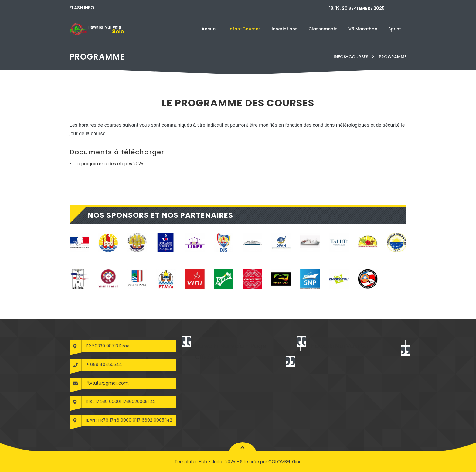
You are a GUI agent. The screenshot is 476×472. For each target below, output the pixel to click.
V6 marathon (363, 29)
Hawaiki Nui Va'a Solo (342, 346)
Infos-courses (245, 29)
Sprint (395, 29)
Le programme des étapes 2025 (109, 164)
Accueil (210, 29)
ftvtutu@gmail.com (107, 383)
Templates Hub (191, 462)
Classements (323, 29)
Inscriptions (285, 29)
